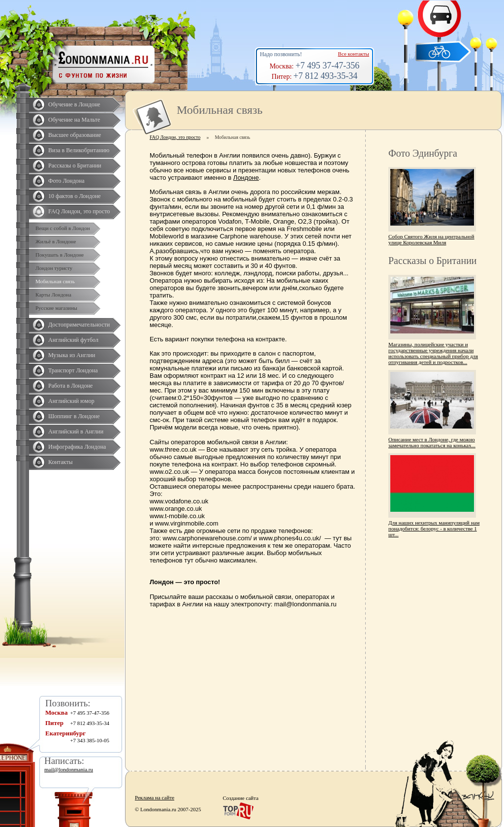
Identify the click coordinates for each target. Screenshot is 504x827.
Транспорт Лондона (73, 370)
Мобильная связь (55, 281)
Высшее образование (75, 135)
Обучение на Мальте (74, 120)
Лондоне (246, 178)
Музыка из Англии (72, 355)
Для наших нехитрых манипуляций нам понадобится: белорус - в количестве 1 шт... (434, 529)
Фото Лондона (66, 181)
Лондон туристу (54, 268)
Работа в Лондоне (70, 386)
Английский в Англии (76, 431)
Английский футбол (73, 340)
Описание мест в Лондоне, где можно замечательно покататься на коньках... (432, 442)
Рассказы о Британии (75, 165)
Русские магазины (56, 308)
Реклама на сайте (155, 797)
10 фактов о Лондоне (75, 196)
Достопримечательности (79, 325)
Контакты (61, 462)
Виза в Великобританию (79, 150)
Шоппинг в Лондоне (74, 416)
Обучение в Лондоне (74, 104)
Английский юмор (71, 401)
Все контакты (354, 54)
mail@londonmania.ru (69, 769)
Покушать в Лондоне (60, 255)
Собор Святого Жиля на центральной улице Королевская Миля (431, 239)
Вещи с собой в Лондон (63, 228)
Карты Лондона (53, 295)
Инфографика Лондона (77, 447)
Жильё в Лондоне (56, 241)
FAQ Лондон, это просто (79, 211)
